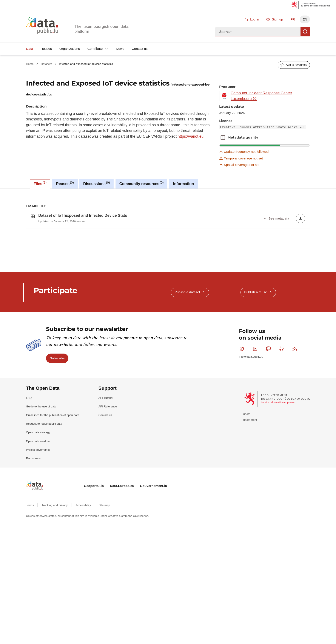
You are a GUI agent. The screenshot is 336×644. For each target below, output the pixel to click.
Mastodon (269, 411)
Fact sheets (33, 520)
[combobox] (258, 32)
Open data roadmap (39, 503)
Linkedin (256, 411)
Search (305, 32)
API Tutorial (106, 460)
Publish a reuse (256, 354)
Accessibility (84, 567)
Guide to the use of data (41, 468)
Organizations (70, 49)
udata (247, 476)
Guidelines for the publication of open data (53, 477)
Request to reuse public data (44, 486)
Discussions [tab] (97, 183)
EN (305, 19)
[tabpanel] (168, 225)
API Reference (108, 468)
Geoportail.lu (94, 548)
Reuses (46, 49)
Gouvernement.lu (153, 548)
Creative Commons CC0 (123, 578)
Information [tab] (184, 184)
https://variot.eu (191, 136)
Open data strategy (38, 494)
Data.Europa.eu (122, 548)
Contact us (140, 49)
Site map (104, 567)
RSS (296, 411)
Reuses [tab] (65, 183)
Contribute (95, 49)
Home (30, 64)
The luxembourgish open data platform (101, 29)
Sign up (277, 19)
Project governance (38, 512)
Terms (30, 567)
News (120, 49)
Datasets (47, 64)
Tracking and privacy (55, 567)
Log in (254, 19)
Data (30, 49)
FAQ (29, 460)
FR (293, 19)
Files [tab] (40, 183)
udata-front (250, 482)
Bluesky (243, 411)
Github (283, 411)
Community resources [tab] (142, 183)
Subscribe (57, 420)
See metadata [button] (279, 218)
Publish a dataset (187, 354)
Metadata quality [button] (223, 137)
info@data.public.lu (251, 419)
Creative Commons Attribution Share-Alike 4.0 (263, 127)
